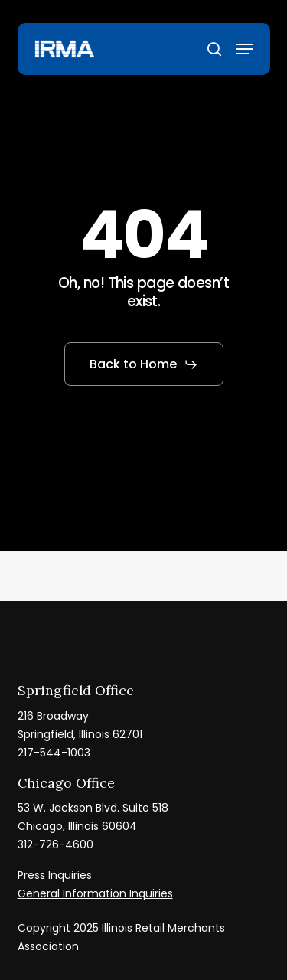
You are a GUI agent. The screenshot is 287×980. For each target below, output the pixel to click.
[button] (245, 49)
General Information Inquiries (95, 893)
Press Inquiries (55, 875)
